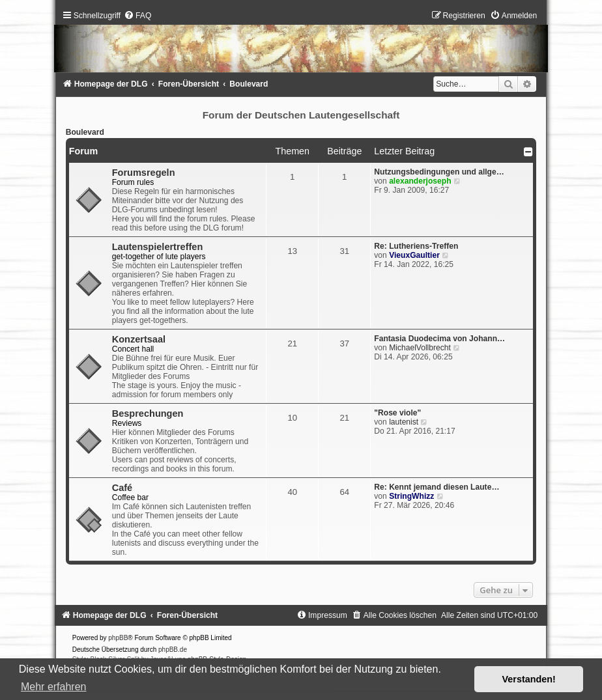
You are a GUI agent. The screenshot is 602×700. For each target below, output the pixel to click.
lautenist (404, 422)
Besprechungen (148, 413)
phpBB (118, 638)
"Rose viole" (397, 413)
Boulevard (85, 132)
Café (122, 488)
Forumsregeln (144, 173)
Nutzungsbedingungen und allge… (439, 172)
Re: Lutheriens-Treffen (416, 246)
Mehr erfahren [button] (54, 687)
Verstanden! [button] (529, 679)
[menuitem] (137, 16)
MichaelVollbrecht (420, 348)
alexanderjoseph (420, 181)
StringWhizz (411, 496)
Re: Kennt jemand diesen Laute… (437, 487)
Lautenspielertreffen (158, 247)
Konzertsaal (139, 339)
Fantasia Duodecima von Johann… (439, 339)
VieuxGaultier (414, 255)
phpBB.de (173, 650)
